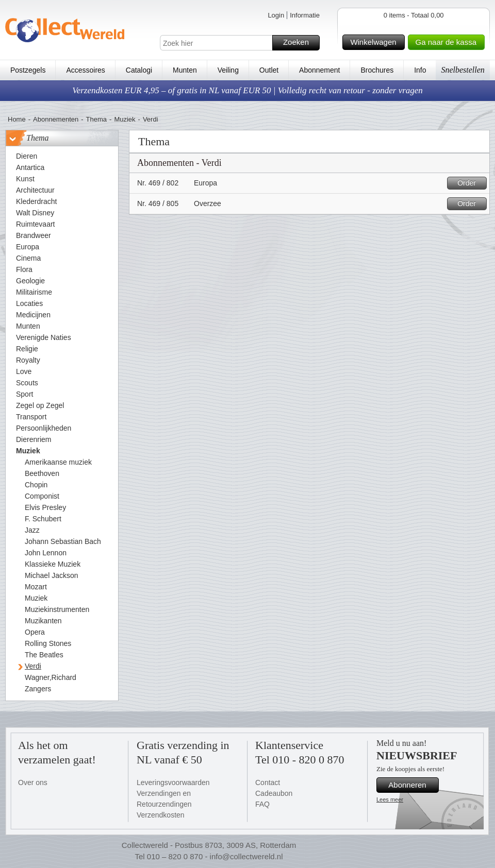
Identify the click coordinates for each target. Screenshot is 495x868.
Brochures (377, 70)
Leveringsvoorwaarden (173, 782)
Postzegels (28, 70)
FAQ (262, 804)
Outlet (269, 70)
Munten (185, 70)
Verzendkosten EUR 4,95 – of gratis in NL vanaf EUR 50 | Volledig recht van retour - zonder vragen (247, 90)
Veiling (228, 70)
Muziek (125, 119)
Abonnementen (56, 119)
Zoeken (300, 43)
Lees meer (390, 799)
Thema (96, 119)
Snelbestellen (463, 70)
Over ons (33, 782)
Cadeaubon (274, 793)
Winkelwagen (376, 42)
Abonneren (412, 785)
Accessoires (85, 70)
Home (17, 119)
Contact (268, 782)
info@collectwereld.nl (246, 856)
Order (471, 183)
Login (276, 15)
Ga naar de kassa (449, 42)
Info (420, 70)
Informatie (305, 15)
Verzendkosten (161, 815)
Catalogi (139, 70)
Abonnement (319, 70)
